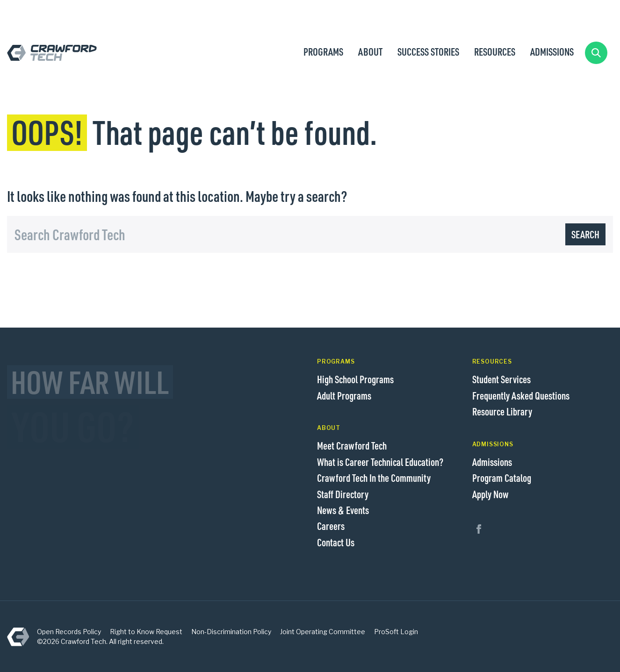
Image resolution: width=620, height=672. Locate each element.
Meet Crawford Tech (352, 445)
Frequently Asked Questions (521, 395)
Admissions (552, 51)
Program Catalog (502, 478)
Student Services (501, 379)
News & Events (343, 510)
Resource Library (502, 411)
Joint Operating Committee (323, 632)
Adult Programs (344, 395)
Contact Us (336, 542)
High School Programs (355, 379)
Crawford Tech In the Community (374, 478)
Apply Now (490, 494)
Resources (495, 51)
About (370, 51)
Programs (323, 51)
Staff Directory (343, 494)
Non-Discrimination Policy (231, 632)
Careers (331, 526)
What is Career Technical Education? (380, 462)
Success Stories (428, 51)
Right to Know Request (146, 632)
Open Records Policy (69, 632)
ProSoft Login (396, 632)
